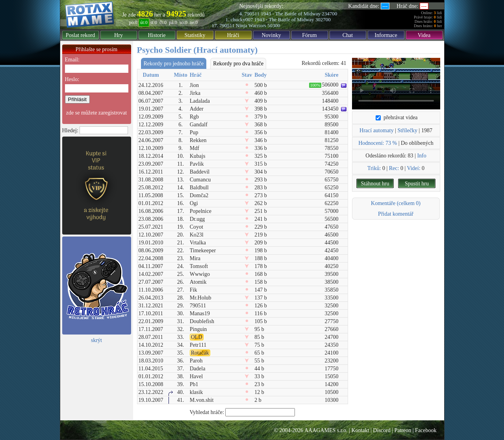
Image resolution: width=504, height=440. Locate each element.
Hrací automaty (377, 130)
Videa (424, 35)
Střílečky (408, 130)
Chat (348, 35)
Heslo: (72, 79)
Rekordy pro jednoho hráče (174, 64)
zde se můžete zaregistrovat (96, 113)
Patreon (403, 430)
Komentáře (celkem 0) (396, 203)
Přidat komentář (396, 214)
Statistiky (195, 35)
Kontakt (360, 430)
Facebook (426, 430)
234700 (329, 14)
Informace (386, 35)
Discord (382, 430)
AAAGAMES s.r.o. (326, 430)
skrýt (96, 340)
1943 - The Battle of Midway (291, 14)
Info (422, 156)
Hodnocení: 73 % (378, 143)
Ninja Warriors (251, 25)
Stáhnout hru (375, 184)
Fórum (309, 35)
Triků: (374, 168)
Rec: (394, 168)
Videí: (413, 168)
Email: (72, 60)
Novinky (271, 35)
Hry (119, 35)
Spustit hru (417, 184)
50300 (274, 25)
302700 (323, 19)
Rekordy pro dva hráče (238, 64)
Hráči (233, 35)
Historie (157, 35)
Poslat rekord (80, 35)
